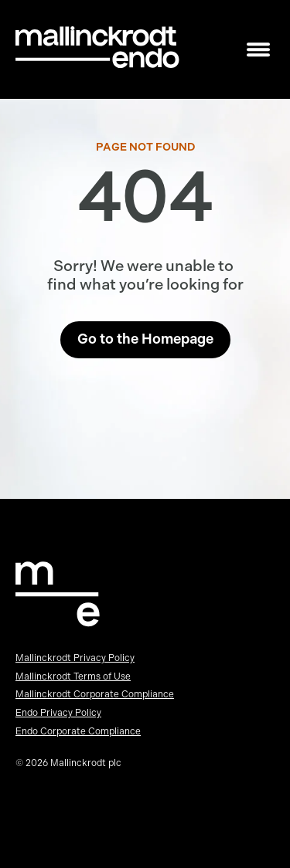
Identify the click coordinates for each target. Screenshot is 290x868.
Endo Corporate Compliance (78, 731)
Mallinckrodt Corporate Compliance (95, 694)
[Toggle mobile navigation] (258, 50)
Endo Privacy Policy (58, 713)
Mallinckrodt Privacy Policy (75, 658)
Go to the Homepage (145, 339)
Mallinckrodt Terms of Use (73, 676)
